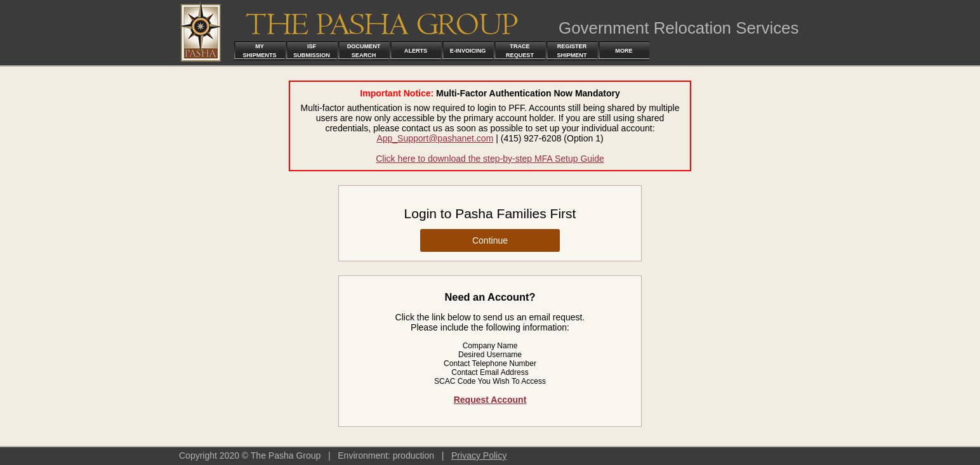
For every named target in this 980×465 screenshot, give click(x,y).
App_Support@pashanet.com (435, 138)
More (624, 51)
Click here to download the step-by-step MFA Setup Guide (490, 159)
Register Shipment (572, 51)
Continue (490, 240)
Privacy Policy (479, 455)
